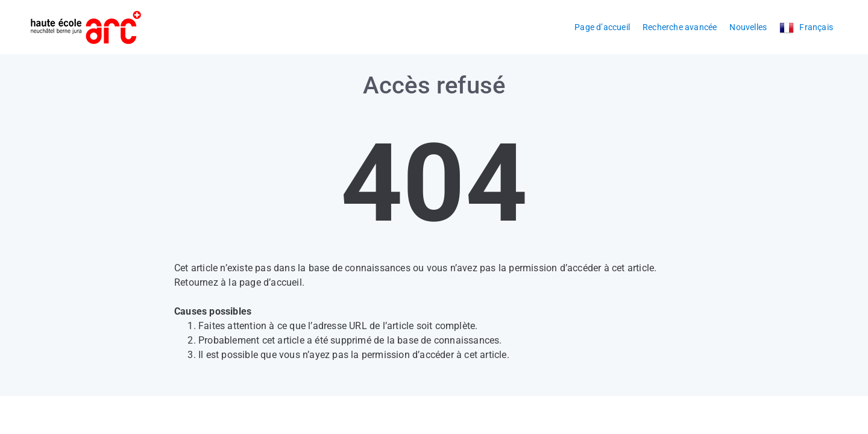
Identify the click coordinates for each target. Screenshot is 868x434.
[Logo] (86, 27)
